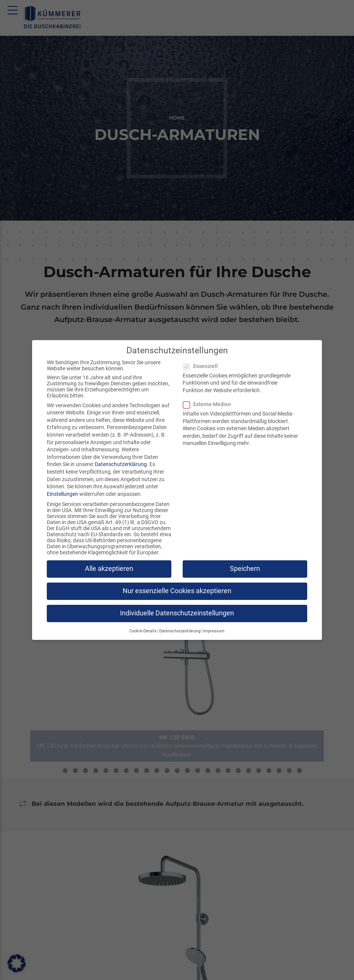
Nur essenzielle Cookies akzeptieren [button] (177, 591)
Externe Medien (209, 404)
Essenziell (203, 366)
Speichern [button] (245, 569)
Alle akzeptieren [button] (109, 569)
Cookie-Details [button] (143, 631)
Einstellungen (62, 494)
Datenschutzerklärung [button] (180, 631)
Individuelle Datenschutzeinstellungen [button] (177, 613)
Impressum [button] (214, 631)
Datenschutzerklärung (121, 464)
